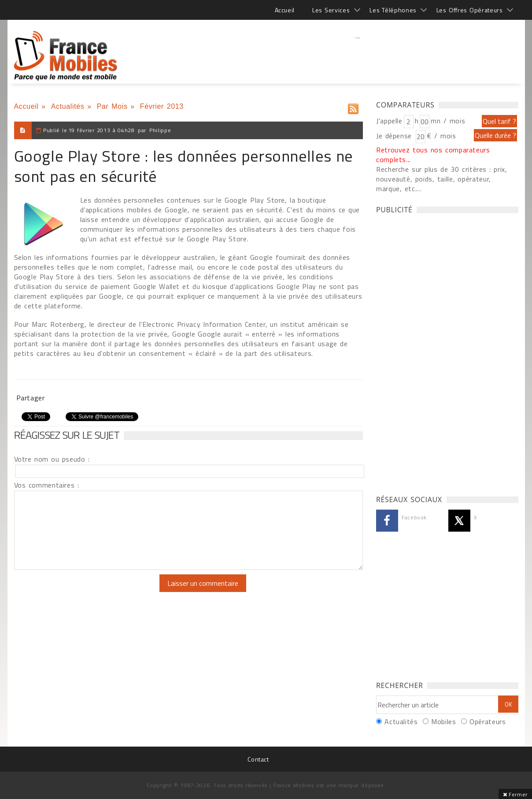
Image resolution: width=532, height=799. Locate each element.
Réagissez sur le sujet (67, 435)
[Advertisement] (358, 55)
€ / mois (441, 136)
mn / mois (448, 121)
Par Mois (112, 106)
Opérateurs (488, 721)
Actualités (68, 106)
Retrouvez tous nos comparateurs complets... (433, 155)
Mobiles (443, 721)
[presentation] (88, 592)
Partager (31, 398)
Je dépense (395, 136)
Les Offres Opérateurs (470, 10)
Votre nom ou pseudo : (52, 459)
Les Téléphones (393, 10)
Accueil (285, 10)
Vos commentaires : (47, 485)
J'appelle (389, 121)
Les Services (331, 10)
